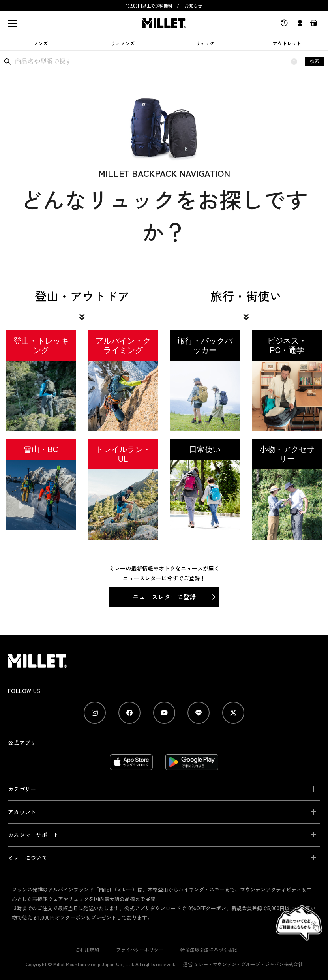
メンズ (41, 43)
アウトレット (287, 43)
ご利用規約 (87, 930)
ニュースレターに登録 (164, 578)
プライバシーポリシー (140, 930)
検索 (315, 61)
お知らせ (193, 6)
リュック (205, 43)
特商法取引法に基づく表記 (209, 930)
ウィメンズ (123, 43)
